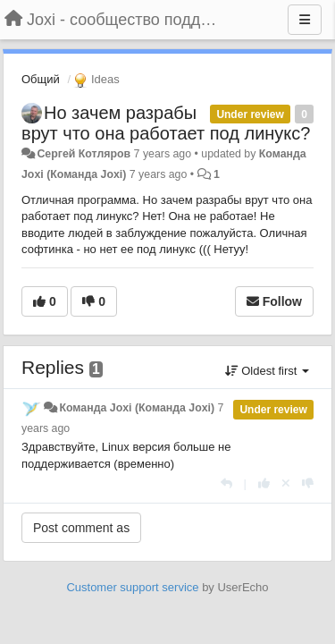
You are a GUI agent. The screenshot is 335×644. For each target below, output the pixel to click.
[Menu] (305, 20)
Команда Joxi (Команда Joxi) (137, 408)
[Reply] (226, 483)
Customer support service (132, 587)
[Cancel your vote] (286, 483)
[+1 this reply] (264, 483)
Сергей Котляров (84, 154)
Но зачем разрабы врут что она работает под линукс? (166, 123)
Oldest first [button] (267, 371)
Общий (41, 79)
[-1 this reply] (308, 483)
